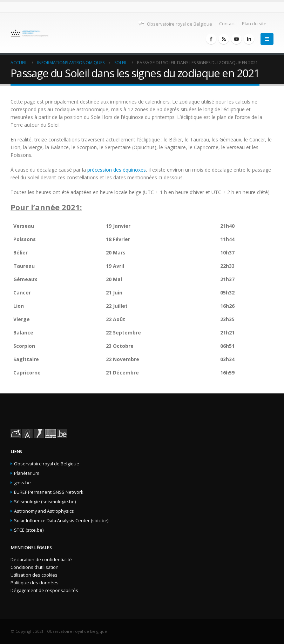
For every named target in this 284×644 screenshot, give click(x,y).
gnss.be (22, 483)
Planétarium (27, 473)
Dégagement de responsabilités (44, 590)
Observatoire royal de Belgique (175, 24)
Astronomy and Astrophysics (44, 511)
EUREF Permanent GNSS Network (49, 492)
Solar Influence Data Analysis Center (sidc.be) (61, 521)
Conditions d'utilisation (35, 567)
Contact (227, 24)
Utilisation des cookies (34, 575)
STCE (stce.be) (29, 530)
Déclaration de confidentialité (41, 560)
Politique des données (35, 583)
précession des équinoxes (117, 170)
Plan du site (254, 24)
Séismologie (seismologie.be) (45, 502)
